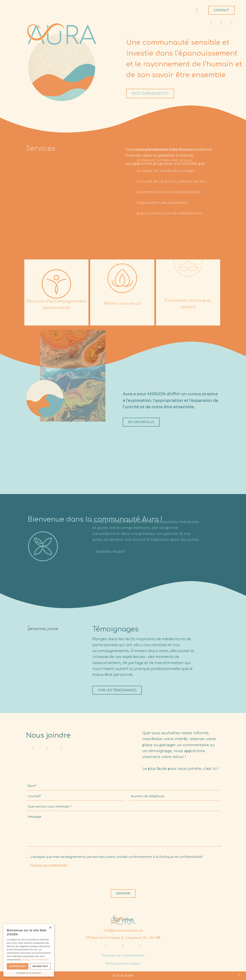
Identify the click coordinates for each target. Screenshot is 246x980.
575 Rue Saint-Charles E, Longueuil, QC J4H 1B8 (123, 938)
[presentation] (52, 879)
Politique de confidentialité (49, 865)
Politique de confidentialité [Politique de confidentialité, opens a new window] (35, 960)
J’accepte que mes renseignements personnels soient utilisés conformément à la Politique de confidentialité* (117, 857)
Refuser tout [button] (40, 966)
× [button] (50, 928)
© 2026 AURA (123, 976)
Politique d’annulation (123, 964)
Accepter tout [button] (18, 966)
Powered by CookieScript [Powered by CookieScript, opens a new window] (29, 973)
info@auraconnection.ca (123, 931)
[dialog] (29, 950)
